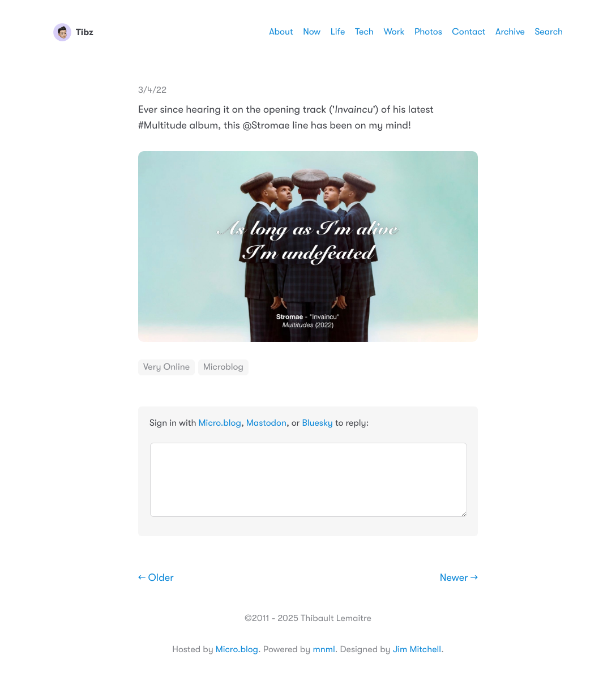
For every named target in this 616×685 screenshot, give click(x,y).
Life (338, 32)
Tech (364, 32)
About (281, 32)
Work (394, 32)
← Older (156, 578)
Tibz (73, 32)
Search (549, 32)
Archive (510, 32)
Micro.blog (220, 423)
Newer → (459, 578)
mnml (324, 649)
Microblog (223, 367)
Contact (469, 32)
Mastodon (266, 423)
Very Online (166, 367)
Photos (428, 32)
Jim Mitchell (417, 649)
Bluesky (317, 423)
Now (312, 32)
